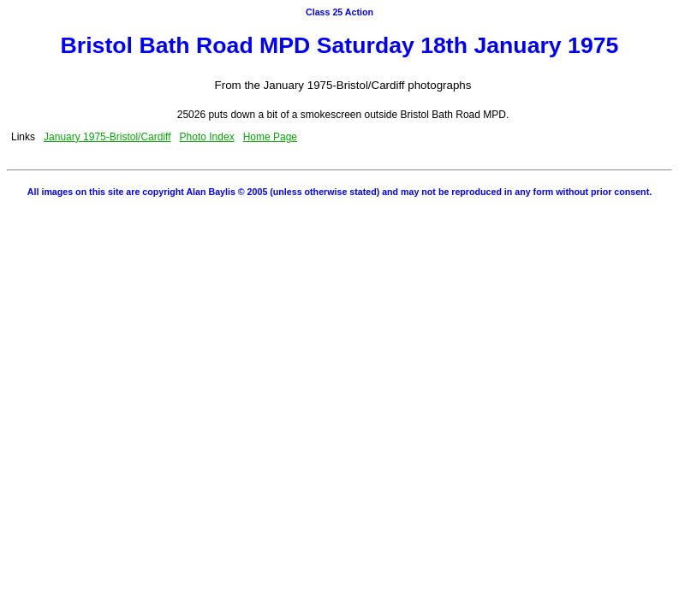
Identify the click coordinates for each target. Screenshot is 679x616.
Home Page (270, 137)
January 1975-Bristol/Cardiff (107, 137)
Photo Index (207, 137)
